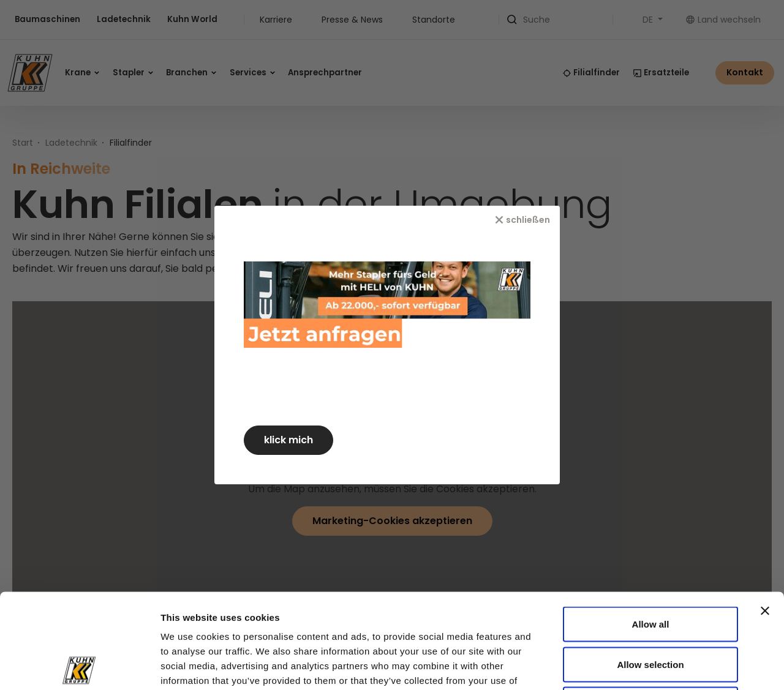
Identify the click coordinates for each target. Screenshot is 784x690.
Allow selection (650, 570)
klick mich (293, 440)
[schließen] (527, 220)
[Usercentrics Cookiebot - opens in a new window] (79, 666)
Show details (669, 666)
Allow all (651, 529)
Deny (651, 609)
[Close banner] (765, 516)
